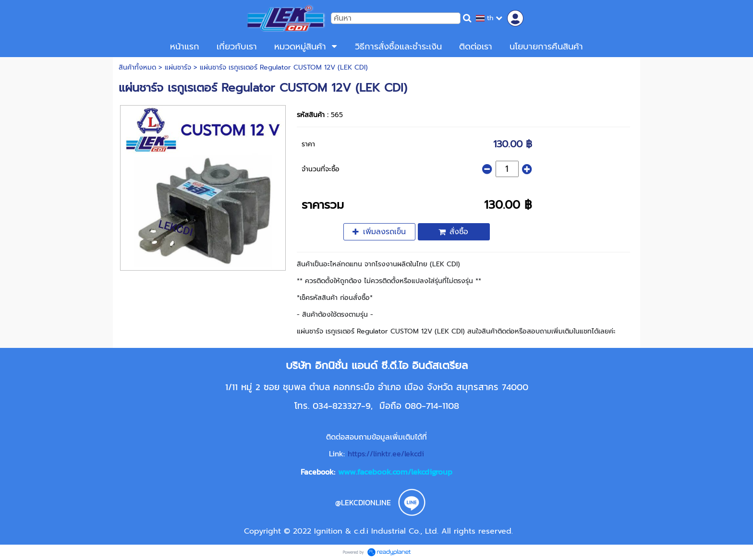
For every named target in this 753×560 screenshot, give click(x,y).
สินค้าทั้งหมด (137, 67)
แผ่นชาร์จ (178, 67)
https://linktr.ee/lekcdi (386, 453)
